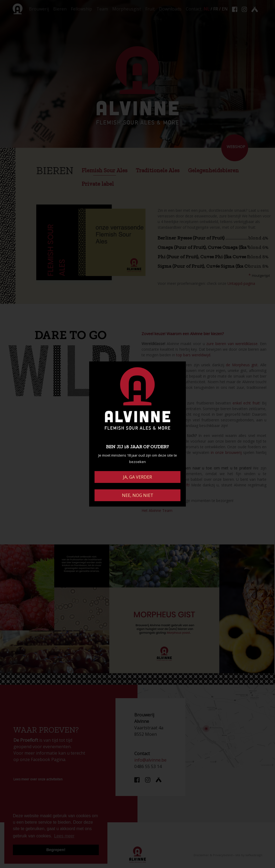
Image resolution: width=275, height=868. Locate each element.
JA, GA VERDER (137, 477)
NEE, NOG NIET (138, 495)
